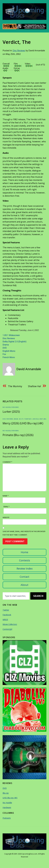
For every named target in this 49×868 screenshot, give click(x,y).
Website (6, 517)
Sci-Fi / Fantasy (25, 419)
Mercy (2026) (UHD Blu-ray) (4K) (23, 423)
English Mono (9, 351)
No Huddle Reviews (11, 407)
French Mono (9, 357)
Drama (6, 345)
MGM (16, 419)
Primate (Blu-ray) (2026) (18, 435)
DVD (5, 348)
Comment (7, 462)
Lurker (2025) (11, 412)
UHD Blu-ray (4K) (39, 419)
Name (6, 496)
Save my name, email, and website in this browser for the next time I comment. (24, 533)
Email (6, 507)
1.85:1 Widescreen (11, 335)
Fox (4, 354)
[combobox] (16, 596)
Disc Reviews (19, 50)
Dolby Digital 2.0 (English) (15, 342)
